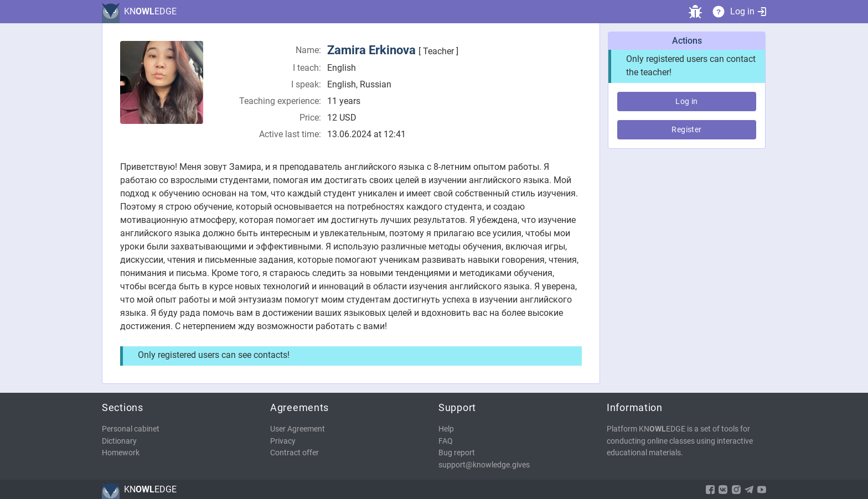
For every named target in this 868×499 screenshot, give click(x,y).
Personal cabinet (131, 429)
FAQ (446, 441)
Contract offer (294, 453)
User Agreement (298, 429)
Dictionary (119, 441)
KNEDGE (150, 11)
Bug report (457, 453)
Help (446, 429)
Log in (748, 11)
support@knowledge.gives (484, 465)
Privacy (283, 441)
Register (686, 129)
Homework (121, 453)
